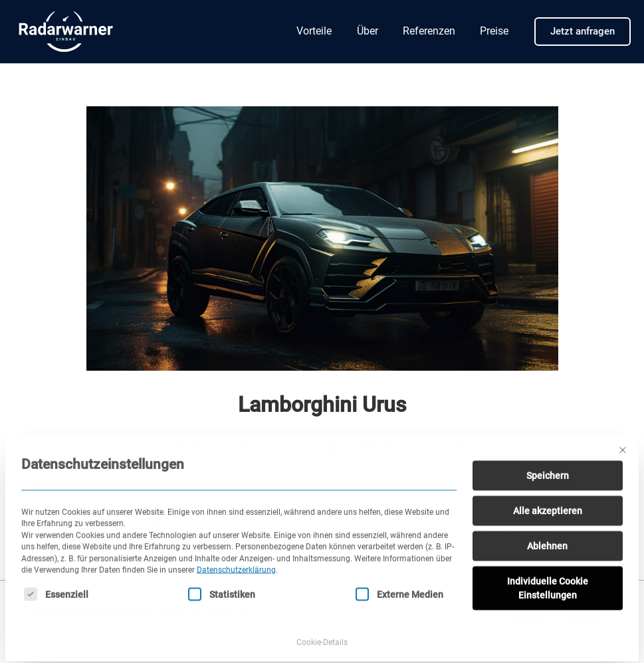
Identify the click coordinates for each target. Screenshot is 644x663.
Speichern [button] (548, 462)
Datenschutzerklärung (236, 556)
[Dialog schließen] (623, 436)
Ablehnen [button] (547, 532)
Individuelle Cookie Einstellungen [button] (548, 574)
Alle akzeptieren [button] (548, 497)
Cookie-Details (322, 628)
